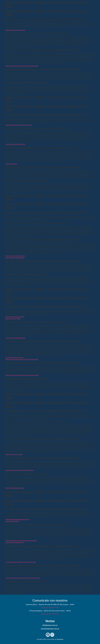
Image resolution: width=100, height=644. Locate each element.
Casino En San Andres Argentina (15, 30)
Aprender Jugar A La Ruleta (14, 454)
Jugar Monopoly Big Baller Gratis (16, 338)
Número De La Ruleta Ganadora (15, 144)
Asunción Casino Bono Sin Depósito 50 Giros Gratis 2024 (22, 578)
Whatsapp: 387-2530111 (50, 614)
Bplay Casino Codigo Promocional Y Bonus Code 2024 (22, 359)
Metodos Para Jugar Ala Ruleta (15, 317)
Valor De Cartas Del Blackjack (14, 542)
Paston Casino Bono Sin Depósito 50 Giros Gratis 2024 (22, 66)
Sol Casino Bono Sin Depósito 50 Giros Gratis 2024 (21, 562)
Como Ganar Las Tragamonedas (15, 256)
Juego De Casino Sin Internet (14, 358)
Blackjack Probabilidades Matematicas (17, 519)
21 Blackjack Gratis (11, 164)
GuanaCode (60, 639)
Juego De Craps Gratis (12, 521)
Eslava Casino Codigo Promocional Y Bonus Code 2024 (22, 375)
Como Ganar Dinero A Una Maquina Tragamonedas (21, 541)
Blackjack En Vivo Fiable (13, 319)
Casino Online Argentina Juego (15, 488)
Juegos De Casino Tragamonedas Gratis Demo (20, 470)
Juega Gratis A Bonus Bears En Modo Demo (19, 125)
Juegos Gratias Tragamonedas (15, 258)
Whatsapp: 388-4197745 (50, 608)
